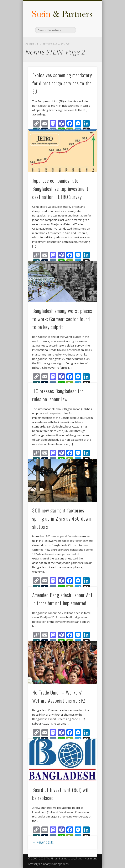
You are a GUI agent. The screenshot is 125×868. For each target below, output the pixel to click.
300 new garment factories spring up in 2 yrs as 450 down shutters (62, 518)
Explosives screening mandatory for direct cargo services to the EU (62, 83)
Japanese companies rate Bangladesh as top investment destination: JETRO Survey (60, 189)
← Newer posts (43, 842)
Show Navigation (87, 37)
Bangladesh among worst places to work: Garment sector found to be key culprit (62, 319)
